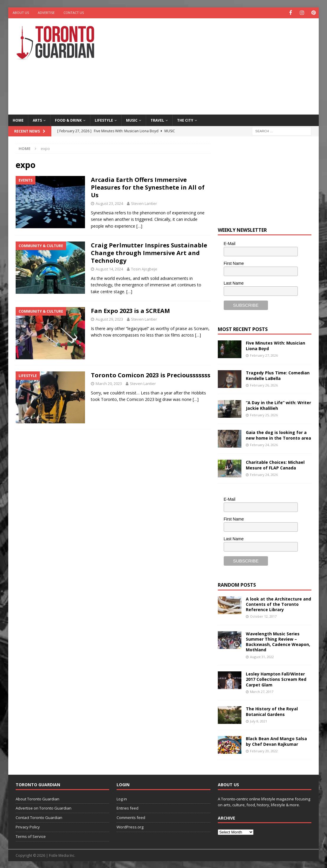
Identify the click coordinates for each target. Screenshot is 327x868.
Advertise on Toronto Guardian (44, 808)
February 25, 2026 (264, 414)
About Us (21, 13)
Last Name (234, 283)
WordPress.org (130, 826)
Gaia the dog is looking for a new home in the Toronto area (278, 435)
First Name (234, 263)
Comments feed (131, 817)
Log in (122, 798)
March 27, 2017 (262, 691)
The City (185, 120)
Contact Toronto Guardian (39, 817)
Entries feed (127, 808)
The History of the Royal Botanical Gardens (272, 711)
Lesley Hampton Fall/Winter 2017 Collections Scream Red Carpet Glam (276, 679)
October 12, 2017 (263, 616)
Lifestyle (104, 120)
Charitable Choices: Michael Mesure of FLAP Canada (275, 465)
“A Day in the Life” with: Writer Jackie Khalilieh (278, 405)
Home (18, 120)
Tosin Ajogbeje (144, 269)
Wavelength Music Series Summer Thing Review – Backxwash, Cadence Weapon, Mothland (278, 641)
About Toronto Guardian (37, 798)
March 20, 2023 (109, 383)
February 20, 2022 (264, 750)
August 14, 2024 (109, 269)
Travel (157, 120)
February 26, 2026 (264, 385)
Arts (37, 120)
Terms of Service (31, 836)
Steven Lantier (144, 203)
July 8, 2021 (259, 721)
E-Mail (230, 243)
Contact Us (74, 13)
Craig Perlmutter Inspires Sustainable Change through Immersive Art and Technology (149, 253)
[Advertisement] (220, 65)
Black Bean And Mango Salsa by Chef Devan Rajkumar (276, 741)
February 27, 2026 (264, 355)
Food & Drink (68, 120)
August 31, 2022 (262, 656)
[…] (139, 225)
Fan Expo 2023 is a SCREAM (130, 310)
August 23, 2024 (109, 203)
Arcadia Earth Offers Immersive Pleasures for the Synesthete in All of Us (148, 187)
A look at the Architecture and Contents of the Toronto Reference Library (278, 604)
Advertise (46, 13)
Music (132, 120)
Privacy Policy (28, 826)
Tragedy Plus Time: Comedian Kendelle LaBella (278, 375)
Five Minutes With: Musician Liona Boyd (276, 345)
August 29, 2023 (109, 319)
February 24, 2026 (264, 444)
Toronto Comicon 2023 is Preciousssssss (151, 375)
